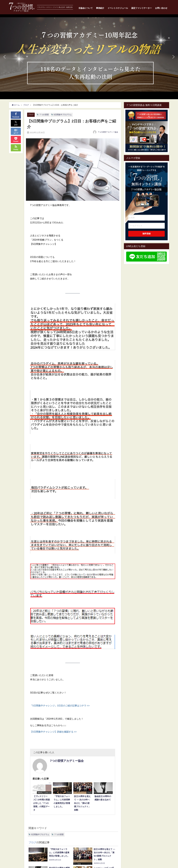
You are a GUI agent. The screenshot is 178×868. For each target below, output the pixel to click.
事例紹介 (100, 8)
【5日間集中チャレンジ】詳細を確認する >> (53, 732)
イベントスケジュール (118, 8)
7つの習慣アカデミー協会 (108, 132)
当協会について (86, 8)
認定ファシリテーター (142, 8)
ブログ (31, 114)
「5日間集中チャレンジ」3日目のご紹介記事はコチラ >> (60, 706)
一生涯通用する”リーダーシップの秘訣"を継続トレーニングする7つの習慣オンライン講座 (147, 184)
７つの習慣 (44, 115)
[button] (89, 54)
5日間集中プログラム (63, 115)
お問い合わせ (161, 8)
